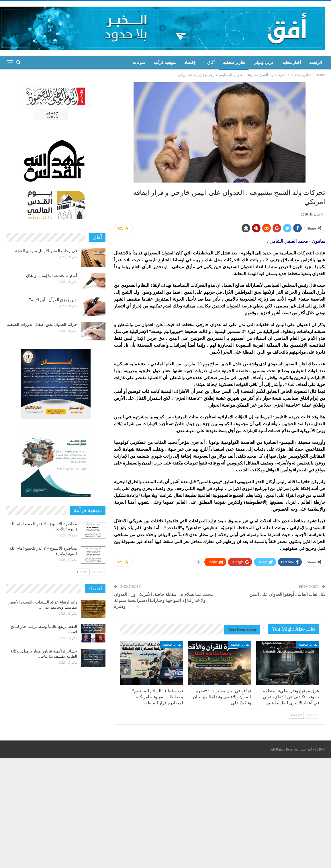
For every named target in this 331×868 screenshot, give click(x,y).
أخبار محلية (292, 63)
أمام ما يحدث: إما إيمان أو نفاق (52, 276)
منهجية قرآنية (165, 63)
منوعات (139, 63)
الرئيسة (316, 63)
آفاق (211, 63)
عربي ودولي (264, 63)
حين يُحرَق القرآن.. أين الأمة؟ (53, 300)
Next (296, 715)
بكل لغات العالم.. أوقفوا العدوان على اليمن (287, 594)
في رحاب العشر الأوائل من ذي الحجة (46, 251)
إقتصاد (190, 63)
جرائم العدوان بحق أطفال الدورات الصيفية (42, 325)
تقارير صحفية (234, 63)
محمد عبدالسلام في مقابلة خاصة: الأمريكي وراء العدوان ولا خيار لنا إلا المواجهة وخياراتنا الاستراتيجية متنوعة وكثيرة (163, 600)
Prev (312, 715)
